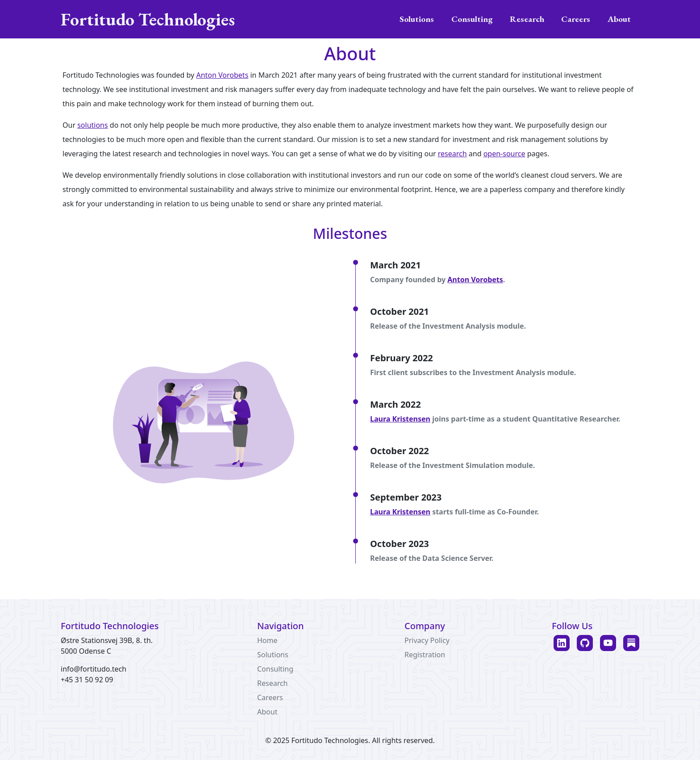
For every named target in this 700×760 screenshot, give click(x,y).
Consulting (472, 19)
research (452, 154)
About (619, 19)
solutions (93, 125)
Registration (425, 655)
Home (267, 640)
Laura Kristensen (400, 419)
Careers (576, 19)
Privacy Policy (427, 640)
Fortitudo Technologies (148, 19)
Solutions (417, 19)
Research (527, 19)
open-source (504, 154)
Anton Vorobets (222, 75)
